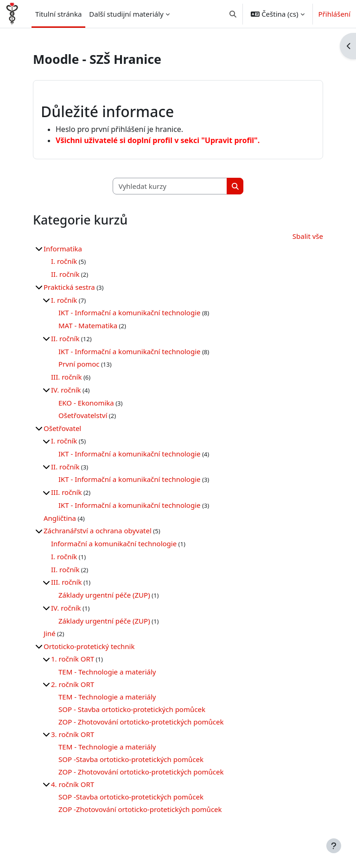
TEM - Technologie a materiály (107, 672)
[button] (233, 14)
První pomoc (79, 364)
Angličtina (60, 518)
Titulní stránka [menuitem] (58, 14)
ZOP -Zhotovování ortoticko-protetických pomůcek (140, 809)
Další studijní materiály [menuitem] (126, 14)
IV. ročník (66, 390)
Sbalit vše (308, 236)
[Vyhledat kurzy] (170, 186)
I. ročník (64, 261)
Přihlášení (334, 14)
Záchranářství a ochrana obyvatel (98, 531)
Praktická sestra (69, 287)
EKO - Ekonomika (86, 403)
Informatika (63, 249)
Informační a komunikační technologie (114, 543)
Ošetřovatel (62, 428)
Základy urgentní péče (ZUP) (104, 595)
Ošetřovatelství (83, 415)
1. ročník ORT (73, 659)
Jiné (50, 633)
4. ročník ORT (73, 784)
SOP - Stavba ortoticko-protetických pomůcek (132, 709)
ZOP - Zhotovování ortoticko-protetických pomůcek (141, 722)
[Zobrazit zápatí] (334, 846)
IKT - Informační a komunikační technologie (130, 312)
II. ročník (65, 274)
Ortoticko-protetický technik (89, 646)
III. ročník (67, 377)
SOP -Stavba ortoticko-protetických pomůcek (131, 759)
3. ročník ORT (73, 734)
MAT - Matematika (88, 325)
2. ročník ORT (73, 684)
